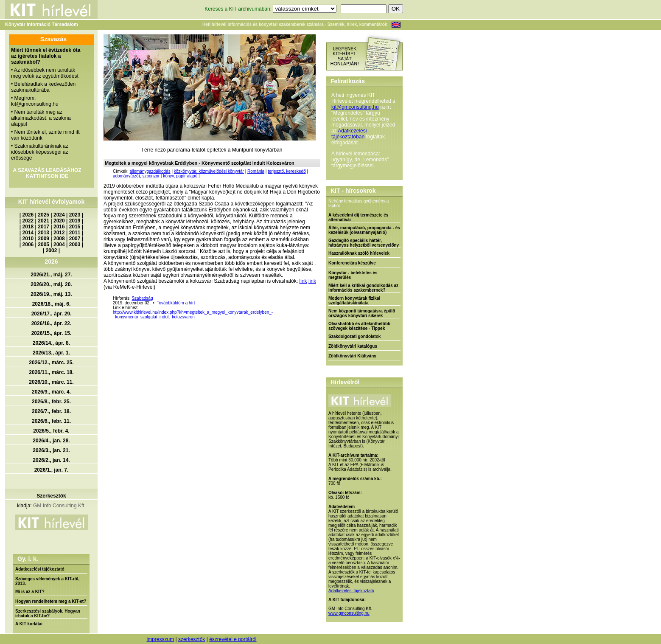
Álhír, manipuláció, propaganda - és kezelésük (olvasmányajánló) (364, 230)
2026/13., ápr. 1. (51, 353)
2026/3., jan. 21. (51, 450)
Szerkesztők (51, 496)
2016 (59, 227)
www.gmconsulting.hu (349, 613)
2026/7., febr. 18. (51, 411)
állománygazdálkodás (150, 171)
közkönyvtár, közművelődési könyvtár (209, 171)
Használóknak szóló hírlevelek (359, 253)
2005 (43, 245)
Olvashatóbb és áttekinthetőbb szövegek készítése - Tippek (359, 326)
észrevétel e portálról (233, 639)
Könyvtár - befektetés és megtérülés (353, 275)
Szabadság (142, 298)
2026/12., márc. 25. (51, 363)
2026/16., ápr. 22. (52, 323)
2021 (43, 221)
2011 (75, 233)
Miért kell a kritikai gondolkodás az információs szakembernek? (363, 288)
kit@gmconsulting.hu (355, 107)
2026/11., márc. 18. (51, 372)
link (303, 281)
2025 (43, 215)
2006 (28, 245)
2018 (28, 227)
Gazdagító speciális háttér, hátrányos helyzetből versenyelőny (364, 243)
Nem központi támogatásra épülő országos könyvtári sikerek (362, 313)
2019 (75, 221)
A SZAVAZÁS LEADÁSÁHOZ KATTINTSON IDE (47, 173)
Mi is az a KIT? (30, 592)
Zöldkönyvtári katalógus (353, 346)
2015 (75, 227)
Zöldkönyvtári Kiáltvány (352, 356)
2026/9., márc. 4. (51, 392)
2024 (59, 215)
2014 (28, 233)
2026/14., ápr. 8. (51, 343)
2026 (28, 215)
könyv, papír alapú (180, 176)
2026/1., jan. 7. (52, 470)
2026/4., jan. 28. (51, 441)
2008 (59, 239)
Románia (256, 171)
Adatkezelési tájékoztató (40, 569)
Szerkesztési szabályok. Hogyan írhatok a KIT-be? (48, 613)
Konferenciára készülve (352, 263)
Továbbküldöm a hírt (176, 303)
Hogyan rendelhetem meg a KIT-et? (51, 601)
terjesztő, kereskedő (287, 171)
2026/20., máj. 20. (51, 284)
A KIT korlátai (29, 624)
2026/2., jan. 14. (51, 460)
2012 (59, 233)
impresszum (160, 639)
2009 (43, 239)
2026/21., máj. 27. (51, 275)
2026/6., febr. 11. (51, 421)
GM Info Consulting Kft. (59, 506)
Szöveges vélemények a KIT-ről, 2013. (47, 581)
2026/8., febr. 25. (51, 402)
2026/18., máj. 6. (52, 304)
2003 (75, 245)
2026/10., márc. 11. (51, 382)
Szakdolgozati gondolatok (354, 336)
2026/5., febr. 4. (51, 431)
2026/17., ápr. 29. (52, 314)
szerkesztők (192, 639)
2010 (28, 239)
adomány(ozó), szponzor (136, 176)
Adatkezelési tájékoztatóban (349, 134)
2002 (52, 250)
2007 (75, 239)
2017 (43, 227)
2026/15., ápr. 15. (52, 333)
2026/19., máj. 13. (51, 294)
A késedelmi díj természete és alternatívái (358, 217)
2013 (43, 233)
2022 (28, 221)
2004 (59, 245)
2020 (59, 221)
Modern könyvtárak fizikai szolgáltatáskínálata (354, 301)
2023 (75, 215)
